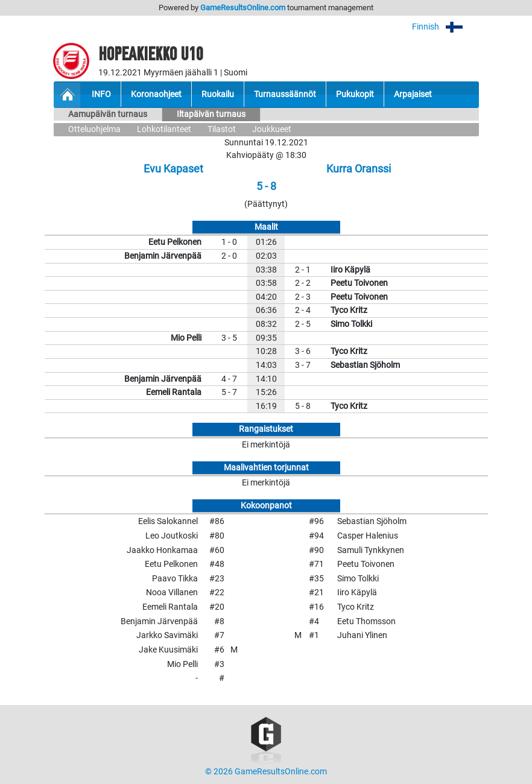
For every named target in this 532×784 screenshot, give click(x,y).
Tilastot (222, 129)
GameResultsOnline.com (243, 8)
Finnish (445, 27)
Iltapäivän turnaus (211, 114)
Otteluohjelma (94, 129)
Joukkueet (272, 129)
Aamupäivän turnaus (108, 114)
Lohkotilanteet (164, 129)
